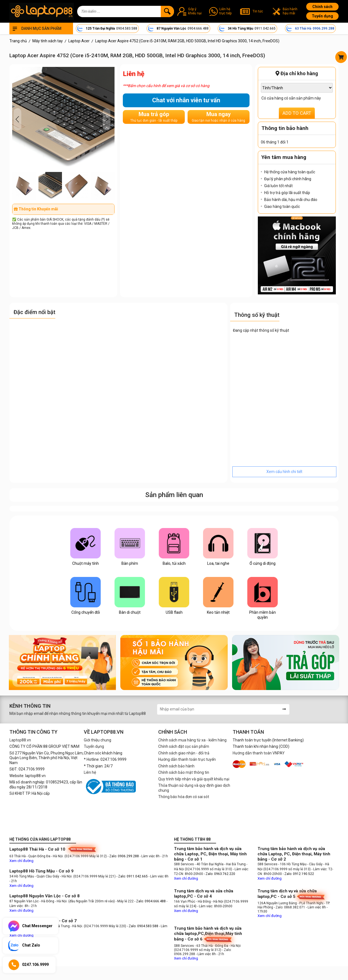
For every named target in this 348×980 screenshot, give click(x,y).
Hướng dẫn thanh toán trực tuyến (187, 759)
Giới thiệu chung (98, 740)
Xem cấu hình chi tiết (284, 472)
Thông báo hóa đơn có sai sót (184, 797)
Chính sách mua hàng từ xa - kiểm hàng (192, 740)
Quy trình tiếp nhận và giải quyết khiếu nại (194, 779)
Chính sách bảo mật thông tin (184, 772)
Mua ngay (218, 117)
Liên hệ (90, 772)
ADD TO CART (297, 113)
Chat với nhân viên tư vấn (186, 100)
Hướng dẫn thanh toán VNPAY (259, 753)
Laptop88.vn (20, 740)
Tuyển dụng (322, 16)
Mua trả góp (154, 117)
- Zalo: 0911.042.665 (133, 876)
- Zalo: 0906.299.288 (124, 856)
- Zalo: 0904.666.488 (150, 901)
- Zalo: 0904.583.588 (143, 926)
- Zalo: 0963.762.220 (220, 874)
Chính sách (322, 7)
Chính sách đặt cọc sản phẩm (184, 746)
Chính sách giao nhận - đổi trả (184, 753)
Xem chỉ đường (21, 861)
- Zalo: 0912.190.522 (298, 874)
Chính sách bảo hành (176, 766)
